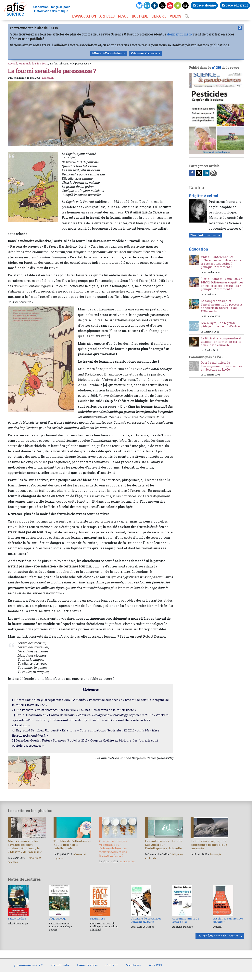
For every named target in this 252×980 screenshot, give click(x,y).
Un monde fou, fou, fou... (33, 63)
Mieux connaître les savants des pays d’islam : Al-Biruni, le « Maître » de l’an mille (25, 846)
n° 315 (216, 68)
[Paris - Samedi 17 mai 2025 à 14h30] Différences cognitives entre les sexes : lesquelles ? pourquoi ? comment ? (222, 284)
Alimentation (128, 861)
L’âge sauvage (58, 919)
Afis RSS (155, 965)
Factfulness (97, 919)
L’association (84, 16)
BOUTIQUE (140, 16)
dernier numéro (179, 34)
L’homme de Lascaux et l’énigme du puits (146, 920)
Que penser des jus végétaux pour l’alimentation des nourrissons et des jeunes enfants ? (113, 848)
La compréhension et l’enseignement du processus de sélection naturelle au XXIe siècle (222, 306)
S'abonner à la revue (144, 53)
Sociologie (215, 854)
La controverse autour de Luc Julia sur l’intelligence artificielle (164, 845)
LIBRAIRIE (159, 16)
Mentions (133, 965)
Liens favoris (87, 965)
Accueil (12, 63)
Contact (112, 965)
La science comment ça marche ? (228, 920)
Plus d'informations (203, 235)
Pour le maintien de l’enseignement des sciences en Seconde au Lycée (221, 366)
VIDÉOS (176, 16)
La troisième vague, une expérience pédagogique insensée (209, 845)
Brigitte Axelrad (204, 196)
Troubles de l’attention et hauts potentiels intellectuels (72, 845)
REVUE (123, 16)
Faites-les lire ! (18, 919)
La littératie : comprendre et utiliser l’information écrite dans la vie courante (221, 342)
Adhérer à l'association (107, 53)
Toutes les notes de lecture (218, 936)
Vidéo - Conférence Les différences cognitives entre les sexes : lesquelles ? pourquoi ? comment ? (221, 262)
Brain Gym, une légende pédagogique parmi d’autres (221, 325)
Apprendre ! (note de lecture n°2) (185, 920)
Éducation (48, 78)
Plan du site (60, 965)
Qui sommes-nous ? (27, 965)
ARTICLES (107, 16)
